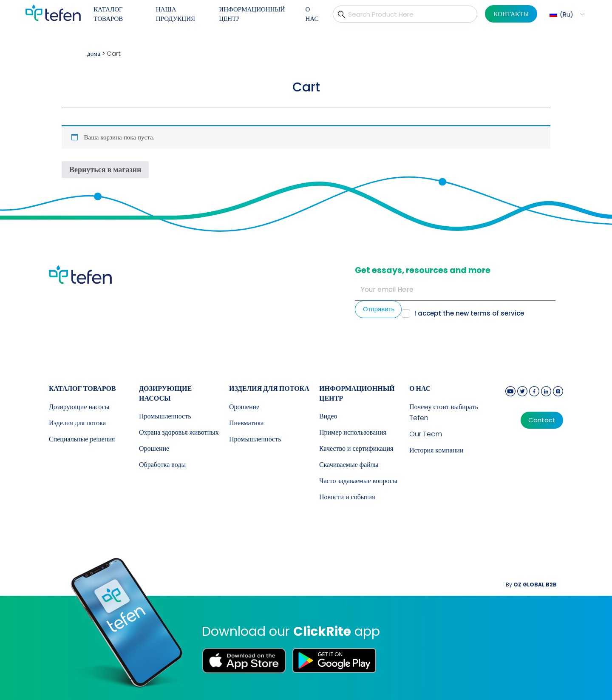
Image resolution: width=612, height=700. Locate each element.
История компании (436, 450)
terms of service (497, 313)
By (531, 585)
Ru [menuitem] (567, 14)
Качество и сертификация (356, 448)
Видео (328, 416)
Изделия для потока (77, 423)
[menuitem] (566, 14)
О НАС (312, 14)
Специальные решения (82, 439)
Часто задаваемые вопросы (358, 481)
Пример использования (353, 432)
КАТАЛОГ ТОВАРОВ (108, 14)
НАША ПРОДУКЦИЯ (176, 14)
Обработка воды (162, 465)
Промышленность (165, 416)
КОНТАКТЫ (511, 14)
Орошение (154, 448)
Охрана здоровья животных (179, 432)
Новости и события (347, 497)
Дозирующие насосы (79, 407)
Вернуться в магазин (105, 169)
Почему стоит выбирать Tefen (444, 412)
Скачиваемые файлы (349, 465)
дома (94, 53)
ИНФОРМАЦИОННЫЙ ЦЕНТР (252, 14)
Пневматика (246, 423)
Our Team (426, 434)
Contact (542, 420)
